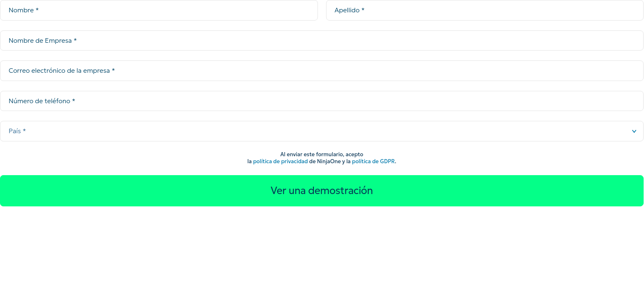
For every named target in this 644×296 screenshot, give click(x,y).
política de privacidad (280, 161)
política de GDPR (373, 161)
